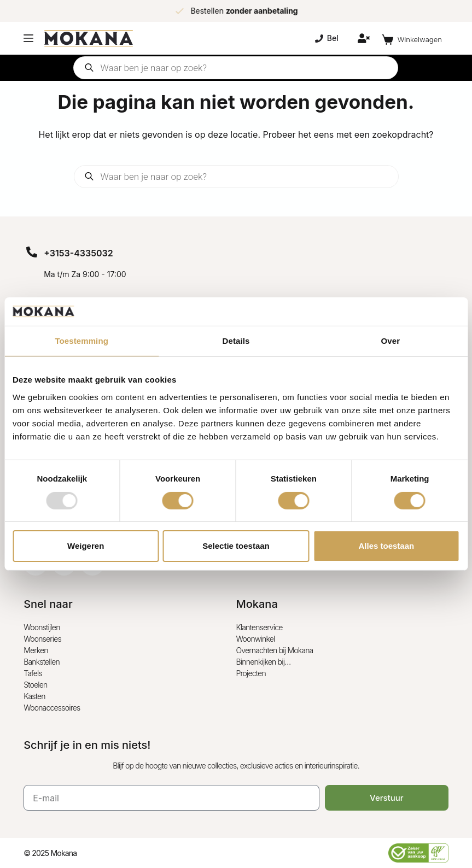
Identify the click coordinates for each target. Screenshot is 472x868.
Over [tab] (391, 341)
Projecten (251, 673)
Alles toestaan (386, 546)
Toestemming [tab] (81, 341)
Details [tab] (236, 341)
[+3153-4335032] (32, 252)
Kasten (34, 696)
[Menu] (28, 38)
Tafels (33, 673)
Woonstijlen (42, 627)
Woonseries (42, 639)
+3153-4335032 (78, 253)
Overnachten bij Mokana (275, 650)
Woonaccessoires (52, 708)
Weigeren (86, 546)
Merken (36, 650)
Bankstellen (42, 662)
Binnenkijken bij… (264, 662)
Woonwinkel (256, 639)
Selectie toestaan (236, 546)
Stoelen (35, 685)
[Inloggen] (364, 38)
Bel (327, 38)
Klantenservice (260, 627)
